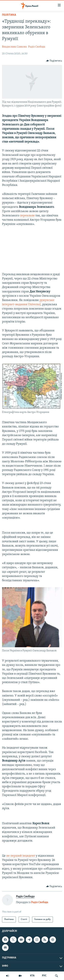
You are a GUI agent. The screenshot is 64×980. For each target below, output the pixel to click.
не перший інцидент (21, 856)
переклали (27, 216)
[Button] (54, 61)
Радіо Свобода (37, 47)
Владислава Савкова (14, 47)
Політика (9, 15)
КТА (32, 976)
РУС (44, 976)
